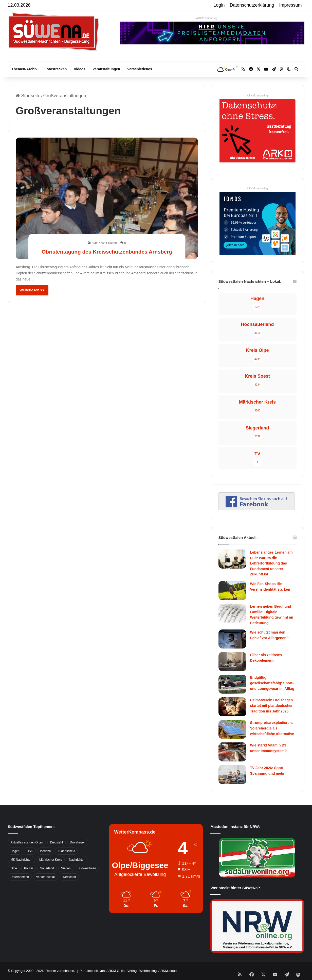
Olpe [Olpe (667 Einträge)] (14, 868)
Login (219, 5)
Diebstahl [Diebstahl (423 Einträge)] (57, 842)
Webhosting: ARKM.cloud (158, 971)
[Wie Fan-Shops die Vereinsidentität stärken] (232, 591)
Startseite (28, 96)
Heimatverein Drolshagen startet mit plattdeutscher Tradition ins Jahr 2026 (272, 705)
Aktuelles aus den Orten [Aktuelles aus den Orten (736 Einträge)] (27, 842)
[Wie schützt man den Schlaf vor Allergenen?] (232, 639)
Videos (80, 69)
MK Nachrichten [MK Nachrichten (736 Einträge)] (21, 860)
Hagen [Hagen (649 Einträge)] (15, 851)
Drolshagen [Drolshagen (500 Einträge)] (78, 842)
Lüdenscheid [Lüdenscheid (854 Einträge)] (66, 851)
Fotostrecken (56, 69)
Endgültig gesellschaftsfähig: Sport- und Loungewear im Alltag (272, 683)
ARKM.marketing (207, 18)
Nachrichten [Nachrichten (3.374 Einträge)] (77, 860)
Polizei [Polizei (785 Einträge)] (29, 868)
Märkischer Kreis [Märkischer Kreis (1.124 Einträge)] (51, 860)
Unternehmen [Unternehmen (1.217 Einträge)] (20, 877)
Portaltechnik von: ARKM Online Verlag (108, 971)
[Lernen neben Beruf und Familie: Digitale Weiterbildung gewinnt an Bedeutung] (232, 613)
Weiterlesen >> (32, 290)
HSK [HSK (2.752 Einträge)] (30, 851)
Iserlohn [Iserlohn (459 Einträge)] (45, 851)
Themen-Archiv (25, 69)
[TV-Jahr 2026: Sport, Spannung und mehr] (232, 775)
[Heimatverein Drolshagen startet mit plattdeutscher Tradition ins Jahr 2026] (232, 707)
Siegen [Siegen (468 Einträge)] (66, 868)
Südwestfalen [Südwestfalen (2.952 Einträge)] (87, 868)
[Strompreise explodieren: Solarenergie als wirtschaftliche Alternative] (232, 729)
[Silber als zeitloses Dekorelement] (232, 662)
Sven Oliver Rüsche (105, 234)
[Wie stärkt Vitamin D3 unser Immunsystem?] (232, 752)
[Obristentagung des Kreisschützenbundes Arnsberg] (107, 198)
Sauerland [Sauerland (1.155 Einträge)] (47, 868)
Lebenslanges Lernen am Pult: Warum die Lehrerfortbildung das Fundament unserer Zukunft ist (271, 563)
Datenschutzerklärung (252, 5)
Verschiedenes (140, 69)
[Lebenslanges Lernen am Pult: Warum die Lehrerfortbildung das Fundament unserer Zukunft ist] (232, 559)
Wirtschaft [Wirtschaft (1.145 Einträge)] (69, 877)
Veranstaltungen (106, 69)
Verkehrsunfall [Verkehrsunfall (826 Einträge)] (46, 877)
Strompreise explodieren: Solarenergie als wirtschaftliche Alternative (272, 728)
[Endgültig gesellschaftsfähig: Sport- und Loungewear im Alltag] (232, 684)
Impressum (291, 5)
